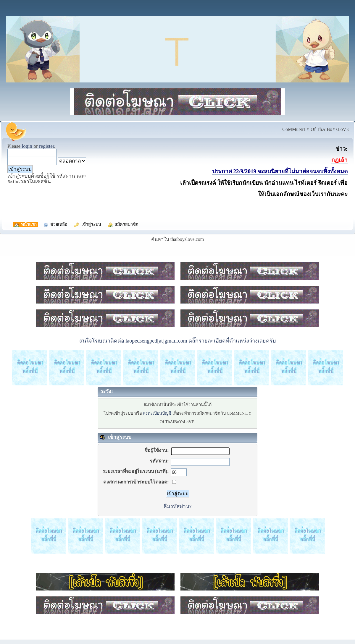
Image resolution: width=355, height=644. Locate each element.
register (47, 146)
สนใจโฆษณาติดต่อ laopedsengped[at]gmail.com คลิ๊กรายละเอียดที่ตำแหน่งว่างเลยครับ (177, 341)
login (27, 146)
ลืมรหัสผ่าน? (178, 506)
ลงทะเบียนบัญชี (157, 413)
